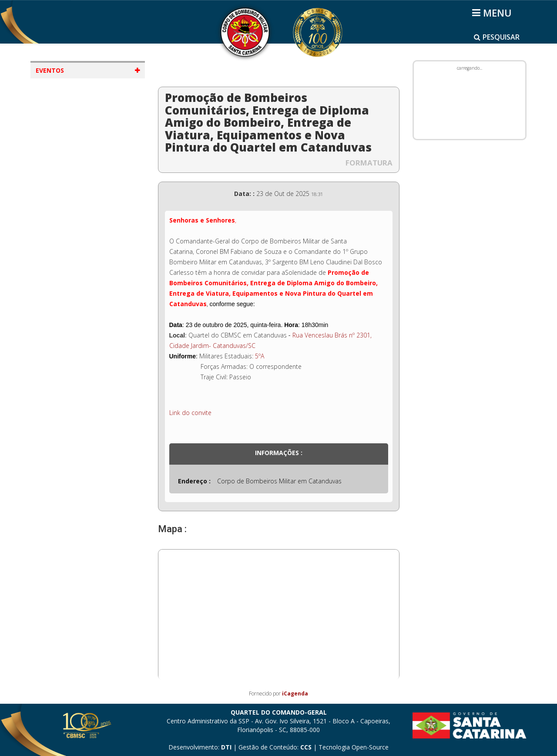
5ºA (260, 356)
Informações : (279, 453)
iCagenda (295, 694)
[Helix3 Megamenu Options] (493, 13)
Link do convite (190, 413)
